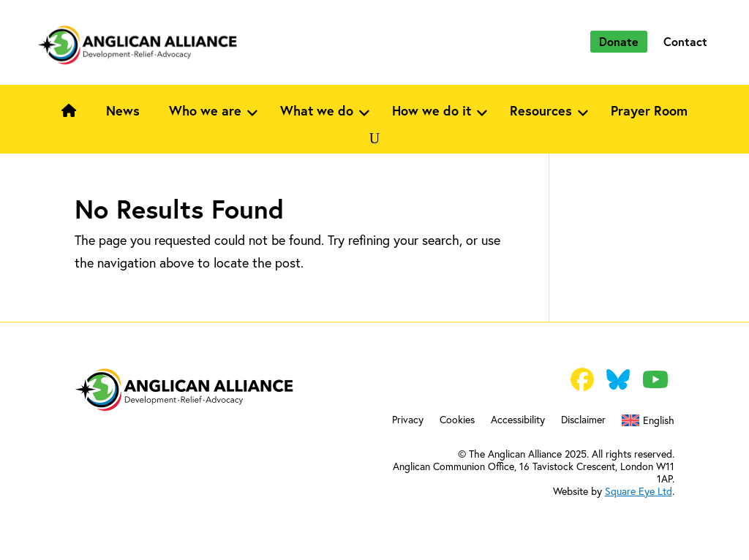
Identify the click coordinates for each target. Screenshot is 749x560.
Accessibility (518, 420)
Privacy (408, 420)
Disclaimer (583, 420)
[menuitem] (648, 423)
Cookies (457, 420)
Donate (619, 41)
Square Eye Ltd (639, 491)
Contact (685, 41)
